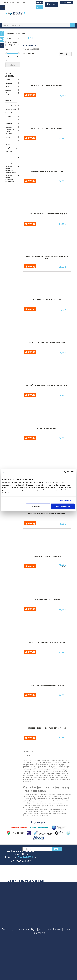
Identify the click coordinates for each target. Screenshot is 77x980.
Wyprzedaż (9, 151)
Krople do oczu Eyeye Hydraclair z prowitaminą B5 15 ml (47, 258)
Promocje (8, 144)
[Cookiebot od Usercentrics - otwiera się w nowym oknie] (66, 472)
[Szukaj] (38, 25)
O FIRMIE (6, 3)
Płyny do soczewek (11, 109)
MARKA (8, 80)
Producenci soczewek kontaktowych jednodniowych (10, 178)
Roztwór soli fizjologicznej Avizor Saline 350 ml (47, 385)
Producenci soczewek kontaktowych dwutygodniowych (11, 169)
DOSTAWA (18, 3)
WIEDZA (24, 3)
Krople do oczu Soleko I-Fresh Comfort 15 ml (47, 728)
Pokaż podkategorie (30, 46)
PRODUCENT (10, 83)
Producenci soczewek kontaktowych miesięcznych (9, 160)
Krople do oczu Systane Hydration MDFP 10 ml (47, 514)
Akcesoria (8, 90)
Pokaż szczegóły (65, 500)
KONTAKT (12, 3)
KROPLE (8, 87)
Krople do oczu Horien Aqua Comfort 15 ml (47, 342)
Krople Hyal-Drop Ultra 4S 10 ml (47, 599)
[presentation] (38, 856)
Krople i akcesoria (10, 75)
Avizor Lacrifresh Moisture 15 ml (47, 300)
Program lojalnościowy (12, 141)
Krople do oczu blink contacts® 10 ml (47, 128)
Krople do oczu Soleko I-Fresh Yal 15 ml (47, 685)
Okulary (8, 137)
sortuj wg (65, 54)
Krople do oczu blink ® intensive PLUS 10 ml (47, 642)
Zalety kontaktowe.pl (11, 148)
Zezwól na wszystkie (63, 506)
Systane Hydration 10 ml (47, 428)
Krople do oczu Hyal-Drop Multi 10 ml (47, 171)
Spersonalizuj (38, 506)
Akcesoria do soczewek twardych (12, 94)
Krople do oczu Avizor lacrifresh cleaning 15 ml (47, 214)
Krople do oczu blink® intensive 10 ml (47, 85)
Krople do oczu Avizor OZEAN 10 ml (47, 557)
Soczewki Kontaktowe (12, 106)
